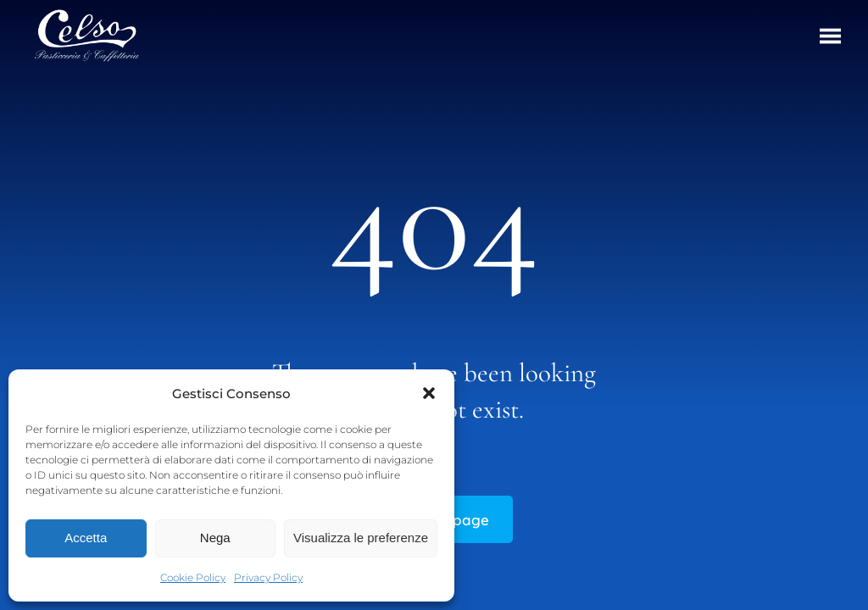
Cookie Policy (193, 577)
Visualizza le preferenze (361, 538)
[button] (429, 393)
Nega (215, 538)
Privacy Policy (268, 577)
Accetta (86, 538)
